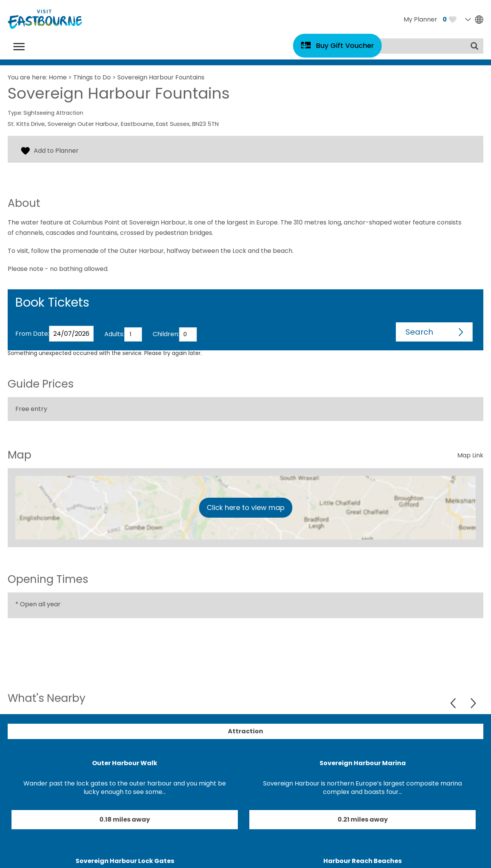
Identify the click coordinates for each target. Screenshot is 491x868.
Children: (166, 334)
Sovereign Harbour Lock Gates (125, 861)
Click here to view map (246, 507)
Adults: (114, 334)
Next (473, 703)
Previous (454, 703)
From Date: (32, 334)
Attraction (245, 731)
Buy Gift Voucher (345, 45)
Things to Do (92, 77)
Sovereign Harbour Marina (363, 763)
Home (58, 77)
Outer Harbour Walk (125, 763)
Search (419, 332)
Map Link (470, 455)
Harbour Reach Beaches (362, 861)
